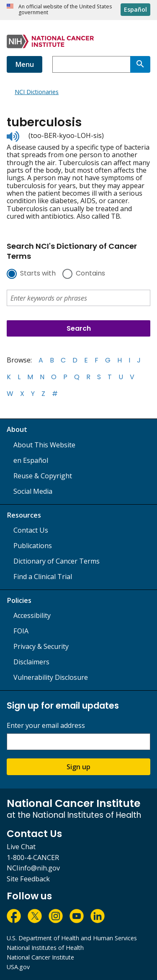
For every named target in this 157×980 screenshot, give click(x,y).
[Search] (140, 64)
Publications (33, 546)
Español (135, 9)
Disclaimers (31, 662)
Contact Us (31, 530)
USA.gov (18, 967)
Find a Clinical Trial (43, 577)
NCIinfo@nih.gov (33, 868)
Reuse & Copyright (43, 476)
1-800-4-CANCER (33, 857)
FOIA (21, 631)
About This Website (44, 445)
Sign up (78, 767)
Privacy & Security (41, 646)
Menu (24, 64)
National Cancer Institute (40, 957)
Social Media (33, 491)
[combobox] (91, 64)
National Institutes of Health (45, 948)
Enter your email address (46, 726)
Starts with (38, 274)
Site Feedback (28, 879)
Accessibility (32, 615)
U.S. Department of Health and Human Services (72, 938)
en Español (31, 460)
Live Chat (21, 847)
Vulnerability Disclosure (51, 677)
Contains (90, 274)
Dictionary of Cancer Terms (57, 561)
